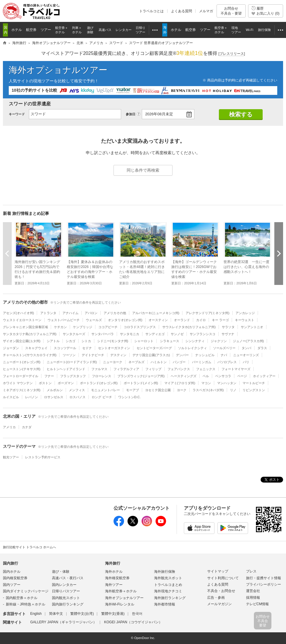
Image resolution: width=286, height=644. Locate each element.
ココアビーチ (108, 327)
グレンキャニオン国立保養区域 (25, 327)
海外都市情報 (165, 604)
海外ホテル (114, 572)
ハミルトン (159, 362)
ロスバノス (77, 397)
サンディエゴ (155, 334)
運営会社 (253, 591)
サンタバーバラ (103, 334)
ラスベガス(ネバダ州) (208, 390)
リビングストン (254, 390)
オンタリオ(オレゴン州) (125, 320)
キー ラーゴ (220, 320)
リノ (233, 390)
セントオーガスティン (114, 348)
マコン (206, 383)
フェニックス (206, 369)
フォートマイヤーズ (236, 369)
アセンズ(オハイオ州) (18, 313)
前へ (7, 253)
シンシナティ (195, 341)
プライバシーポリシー (264, 584)
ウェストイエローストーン (22, 320)
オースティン (158, 320)
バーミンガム (202, 362)
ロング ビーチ (102, 397)
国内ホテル (12, 572)
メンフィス (77, 390)
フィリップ (153, 369)
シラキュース (170, 341)
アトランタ (48, 313)
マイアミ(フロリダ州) (180, 383)
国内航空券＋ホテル (22, 598)
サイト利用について (223, 578)
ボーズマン (66, 383)
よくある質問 (182, 11)
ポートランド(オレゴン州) (99, 383)
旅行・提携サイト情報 (264, 578)
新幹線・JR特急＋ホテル (26, 604)
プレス (251, 571)
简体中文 (56, 614)
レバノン (32, 397)
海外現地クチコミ (168, 591)
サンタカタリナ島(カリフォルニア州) (30, 334)
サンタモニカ (130, 334)
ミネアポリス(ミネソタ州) (22, 390)
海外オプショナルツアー (58, 70)
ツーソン (69, 355)
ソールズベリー (224, 348)
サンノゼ (177, 334)
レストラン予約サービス (43, 457)
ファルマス (99, 369)
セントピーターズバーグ (154, 348)
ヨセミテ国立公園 (158, 390)
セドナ (87, 348)
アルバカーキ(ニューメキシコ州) (156, 313)
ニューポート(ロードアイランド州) (72, 362)
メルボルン (55, 390)
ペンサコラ (223, 376)
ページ (242, 376)
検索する (241, 114)
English (36, 614)
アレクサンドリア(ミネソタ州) (207, 313)
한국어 (137, 614)
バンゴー (179, 362)
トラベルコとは (151, 11)
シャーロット (144, 341)
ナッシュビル (205, 355)
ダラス (262, 348)
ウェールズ (94, 320)
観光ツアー (11, 457)
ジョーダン (11, 348)
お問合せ (231, 11)
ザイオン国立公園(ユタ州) (22, 341)
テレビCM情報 (258, 604)
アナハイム (70, 313)
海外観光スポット (168, 578)
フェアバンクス (179, 369)
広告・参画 (216, 598)
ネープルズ (136, 362)
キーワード (17, 114)
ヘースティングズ (184, 376)
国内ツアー (12, 585)
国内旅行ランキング (68, 604)
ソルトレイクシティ (192, 348)
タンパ (246, 348)
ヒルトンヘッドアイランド (66, 369)
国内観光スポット (66, 598)
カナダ (27, 427)
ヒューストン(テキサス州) (22, 369)
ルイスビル (11, 397)
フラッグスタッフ (73, 376)
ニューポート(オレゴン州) (22, 362)
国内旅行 (11, 563)
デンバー (182, 355)
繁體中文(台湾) (82, 614)
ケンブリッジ (83, 327)
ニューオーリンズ (246, 355)
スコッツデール (65, 348)
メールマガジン (219, 604)
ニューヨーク (113, 362)
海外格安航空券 (117, 578)
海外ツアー (114, 585)
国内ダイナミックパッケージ (26, 591)
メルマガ (206, 11)
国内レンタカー (64, 585)
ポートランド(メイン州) (141, 383)
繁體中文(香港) (113, 614)
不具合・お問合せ (221, 591)
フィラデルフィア (126, 369)
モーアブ (132, 390)
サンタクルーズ (74, 334)
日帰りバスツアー (66, 591)
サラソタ (228, 327)
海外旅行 (113, 563)
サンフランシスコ (203, 334)
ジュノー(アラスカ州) (248, 341)
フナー (49, 376)
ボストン (45, 383)
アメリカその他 (115, 313)
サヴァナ (228, 334)
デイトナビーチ (93, 355)
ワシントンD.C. (129, 397)
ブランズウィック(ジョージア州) (141, 376)
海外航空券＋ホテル (121, 591)
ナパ (224, 355)
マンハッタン (227, 383)
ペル (206, 376)
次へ (279, 253)
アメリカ (9, 427)
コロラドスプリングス (140, 327)
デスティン (118, 355)
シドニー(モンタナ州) (113, 341)
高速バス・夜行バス (68, 578)
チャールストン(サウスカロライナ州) (30, 355)
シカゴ (70, 341)
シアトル (53, 341)
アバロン (91, 313)
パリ (246, 362)
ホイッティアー (264, 376)
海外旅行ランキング (170, 598)
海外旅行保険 (165, 572)
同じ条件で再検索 (143, 170)
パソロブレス (227, 362)
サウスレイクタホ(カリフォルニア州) (189, 327)
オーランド (182, 320)
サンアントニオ (252, 327)
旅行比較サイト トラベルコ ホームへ (29, 547)
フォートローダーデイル (21, 376)
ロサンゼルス (54, 397)
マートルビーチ (254, 383)
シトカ (86, 341)
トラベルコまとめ (168, 585)
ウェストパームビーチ (64, 320)
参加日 (131, 114)
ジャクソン (219, 341)
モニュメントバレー (105, 390)
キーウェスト (245, 320)
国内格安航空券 (15, 578)
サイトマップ (218, 571)
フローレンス (102, 376)
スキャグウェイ (36, 348)
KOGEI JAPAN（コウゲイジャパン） (133, 622)
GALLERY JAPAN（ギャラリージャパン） (63, 622)
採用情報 (253, 598)
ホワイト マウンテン (18, 383)
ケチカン (60, 327)
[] (232, 54)
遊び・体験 (61, 572)
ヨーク (182, 390)
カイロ (201, 320)
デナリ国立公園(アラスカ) (151, 355)
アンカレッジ (245, 313)
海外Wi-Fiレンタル (120, 604)
